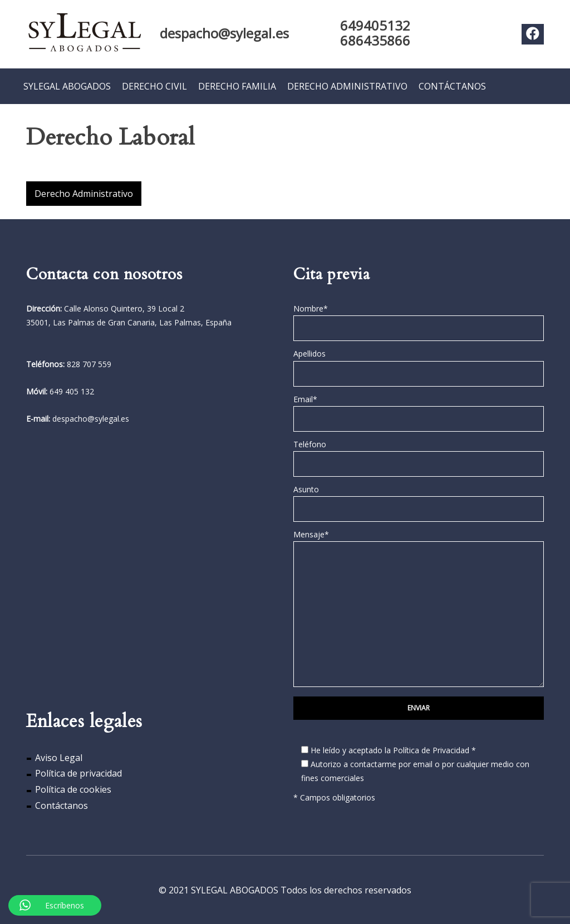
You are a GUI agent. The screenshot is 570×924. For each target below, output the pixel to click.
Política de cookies (73, 789)
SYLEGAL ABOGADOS (67, 86)
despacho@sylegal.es (224, 33)
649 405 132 (72, 391)
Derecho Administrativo (84, 194)
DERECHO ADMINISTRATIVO (347, 86)
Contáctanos (62, 805)
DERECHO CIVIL (154, 86)
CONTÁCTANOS (452, 86)
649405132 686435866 (375, 33)
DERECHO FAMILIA (237, 86)
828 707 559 (89, 364)
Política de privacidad (78, 773)
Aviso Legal (59, 757)
